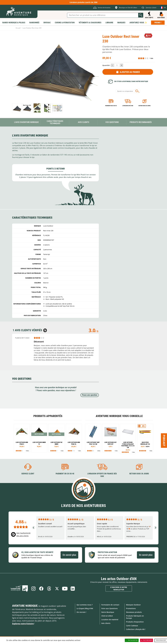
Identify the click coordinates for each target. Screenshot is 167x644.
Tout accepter (132, 640)
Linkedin (73, 589)
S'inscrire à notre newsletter (119, 588)
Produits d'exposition (135, 622)
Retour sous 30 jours (145, 106)
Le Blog (19, 589)
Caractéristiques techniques (55, 122)
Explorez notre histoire (23, 624)
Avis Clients (83, 122)
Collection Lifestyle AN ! (136, 629)
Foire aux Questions (109, 608)
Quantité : (106, 65)
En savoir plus (69, 555)
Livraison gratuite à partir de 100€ (83, 2)
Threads (49, 589)
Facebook (41, 589)
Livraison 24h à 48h (128, 106)
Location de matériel (110, 620)
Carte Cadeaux (132, 626)
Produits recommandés (141, 122)
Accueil (18, 28)
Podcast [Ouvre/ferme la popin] (164, 441)
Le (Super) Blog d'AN (85, 608)
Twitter (57, 589)
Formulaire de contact (110, 605)
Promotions (131, 608)
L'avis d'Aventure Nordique (26, 122)
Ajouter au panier (130, 72)
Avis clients (106, 623)
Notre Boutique (108, 612)
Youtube (65, 589)
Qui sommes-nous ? (85, 605)
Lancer (141, 15)
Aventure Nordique (25, 606)
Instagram (33, 589)
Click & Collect (107, 616)
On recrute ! (81, 612)
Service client (28, 474)
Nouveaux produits (134, 612)
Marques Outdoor (133, 605)
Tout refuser (146, 640)
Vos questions (112, 122)
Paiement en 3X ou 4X (111, 106)
